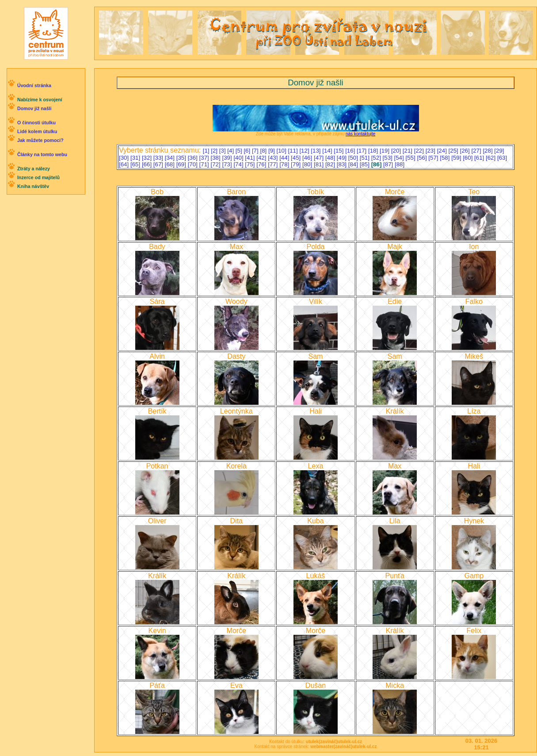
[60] (468, 158)
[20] (397, 151)
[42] (262, 158)
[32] (148, 158)
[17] (362, 151)
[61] (480, 158)
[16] (351, 151)
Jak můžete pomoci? (40, 140)
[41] (251, 158)
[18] (374, 151)
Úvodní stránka (34, 85)
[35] (182, 158)
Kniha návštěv (33, 186)
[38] (217, 158)
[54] (400, 158)
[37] (205, 158)
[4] (231, 151)
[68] (171, 164)
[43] (274, 158)
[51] (366, 158)
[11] (293, 151)
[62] (491, 158)
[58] (446, 158)
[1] (207, 151)
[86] (377, 164)
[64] (125, 164)
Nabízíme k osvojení (40, 100)
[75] (251, 164)
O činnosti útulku (36, 123)
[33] (159, 158)
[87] (389, 164)
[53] (388, 158)
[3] (223, 151)
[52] (377, 158)
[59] (457, 158)
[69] (182, 164)
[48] (331, 158)
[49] (343, 158)
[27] (477, 151)
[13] (316, 151)
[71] (205, 164)
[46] (308, 158)
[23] (431, 151)
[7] (256, 151)
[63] (502, 158)
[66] (148, 164)
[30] (125, 158)
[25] (454, 151)
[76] (262, 164)
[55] (411, 158)
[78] (285, 164)
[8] (264, 151)
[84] (354, 164)
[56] (423, 158)
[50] (354, 158)
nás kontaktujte (360, 134)
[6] (248, 151)
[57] (434, 158)
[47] (320, 158)
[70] (194, 164)
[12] (305, 151)
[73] (228, 164)
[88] (400, 164)
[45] (297, 158)
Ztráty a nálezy (34, 169)
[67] (159, 164)
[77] (274, 164)
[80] (308, 164)
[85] (366, 164)
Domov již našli (34, 108)
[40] (239, 158)
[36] (194, 158)
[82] (331, 164)
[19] (385, 151)
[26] (466, 151)
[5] (240, 151)
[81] (320, 164)
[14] (328, 151)
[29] (499, 151)
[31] (136, 158)
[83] (343, 164)
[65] (136, 164)
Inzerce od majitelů (38, 177)
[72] (217, 164)
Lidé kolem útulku (37, 131)
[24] (443, 151)
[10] (282, 151)
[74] (239, 164)
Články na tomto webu (42, 154)
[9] (272, 151)
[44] (285, 158)
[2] (215, 151)
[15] (339, 151)
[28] (488, 151)
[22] (420, 151)
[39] (228, 158)
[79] (297, 164)
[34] (171, 158)
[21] (408, 151)
